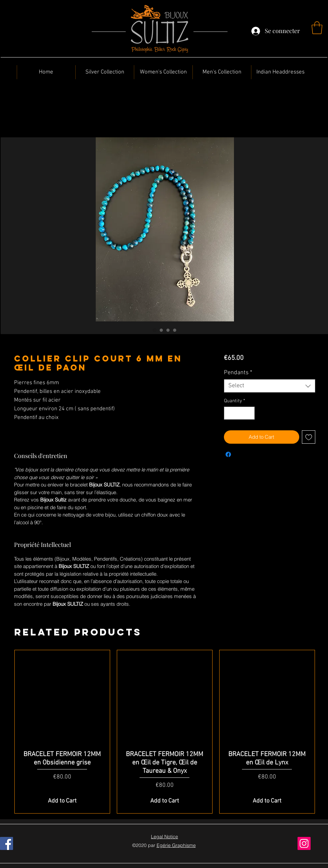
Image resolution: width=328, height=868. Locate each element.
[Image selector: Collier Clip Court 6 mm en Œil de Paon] (155, 330)
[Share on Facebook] (228, 454)
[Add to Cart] (62, 801)
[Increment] (249, 413)
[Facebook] (7, 843)
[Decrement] (229, 413)
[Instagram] (304, 843)
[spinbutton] (239, 413)
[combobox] (270, 386)
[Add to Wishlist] (309, 437)
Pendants (238, 373)
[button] (317, 28)
